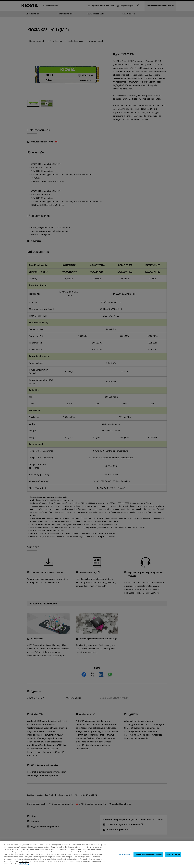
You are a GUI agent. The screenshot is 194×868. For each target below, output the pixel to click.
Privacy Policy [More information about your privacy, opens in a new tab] (24, 864)
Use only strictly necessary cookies (148, 854)
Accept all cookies (173, 854)
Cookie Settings (124, 854)
